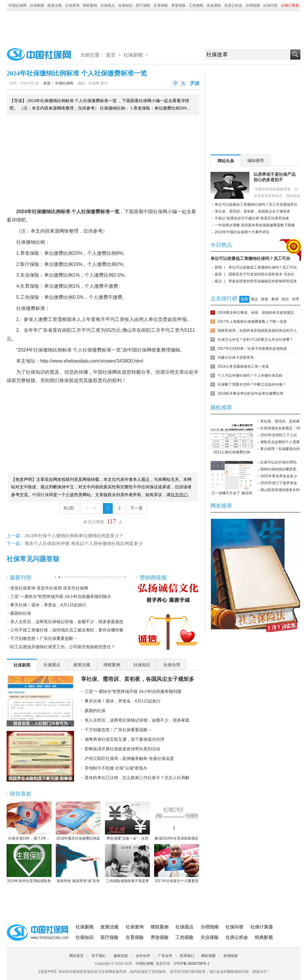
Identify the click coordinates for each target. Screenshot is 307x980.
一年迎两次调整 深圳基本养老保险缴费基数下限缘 (255, 225)
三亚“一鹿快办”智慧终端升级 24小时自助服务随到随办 (61, 596)
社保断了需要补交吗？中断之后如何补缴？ (252, 384)
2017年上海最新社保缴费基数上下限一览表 (252, 322)
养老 (25, 253)
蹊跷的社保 (21, 613)
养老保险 (178, 5)
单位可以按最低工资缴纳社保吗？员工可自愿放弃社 (256, 205)
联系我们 (187, 956)
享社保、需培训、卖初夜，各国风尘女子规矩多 (138, 679)
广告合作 (165, 956)
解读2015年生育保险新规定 (177, 821)
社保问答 (270, 5)
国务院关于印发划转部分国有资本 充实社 (261, 274)
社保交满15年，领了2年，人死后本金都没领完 (29, 821)
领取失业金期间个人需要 (280, 442)
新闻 (218, 267)
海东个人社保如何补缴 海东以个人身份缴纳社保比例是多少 (84, 543)
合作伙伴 (143, 956)
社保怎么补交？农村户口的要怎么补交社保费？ (255, 340)
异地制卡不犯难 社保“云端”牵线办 (116, 768)
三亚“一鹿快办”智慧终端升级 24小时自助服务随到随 (133, 691)
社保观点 (108, 5)
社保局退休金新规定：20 (280, 428)
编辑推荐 (256, 160)
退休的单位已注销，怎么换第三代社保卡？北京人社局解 (137, 778)
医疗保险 (143, 5)
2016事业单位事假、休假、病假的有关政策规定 (256, 313)
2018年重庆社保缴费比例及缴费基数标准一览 (78, 821)
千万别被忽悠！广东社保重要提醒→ (44, 638)
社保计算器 (262, 927)
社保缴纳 (26, 242)
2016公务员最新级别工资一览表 (243, 366)
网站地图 (208, 956)
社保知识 (125, 5)
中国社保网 (17, 5)
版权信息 (121, 956)
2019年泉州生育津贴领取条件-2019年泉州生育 (29, 864)
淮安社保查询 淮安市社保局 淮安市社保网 (49, 588)
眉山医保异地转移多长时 (280, 490)
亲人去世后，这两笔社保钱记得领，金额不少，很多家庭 (137, 720)
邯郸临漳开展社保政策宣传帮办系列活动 (122, 749)
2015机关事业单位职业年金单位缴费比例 (250, 393)
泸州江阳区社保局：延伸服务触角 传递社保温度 (129, 758)
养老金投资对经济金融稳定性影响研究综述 (263, 281)
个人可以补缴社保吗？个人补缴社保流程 (250, 375)
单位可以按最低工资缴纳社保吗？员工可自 (250, 258)
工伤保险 (196, 5)
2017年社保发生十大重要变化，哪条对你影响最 (177, 864)
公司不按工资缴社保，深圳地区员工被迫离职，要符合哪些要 (67, 630)
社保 (37, 212)
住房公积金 (233, 5)
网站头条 (226, 161)
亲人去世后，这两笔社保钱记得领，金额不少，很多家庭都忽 (67, 622)
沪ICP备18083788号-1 (192, 964)
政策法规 (55, 5)
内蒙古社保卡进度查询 (236, 358)
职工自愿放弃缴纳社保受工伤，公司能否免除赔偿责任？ (63, 647)
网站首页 (76, 956)
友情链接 (231, 956)
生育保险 (161, 5)
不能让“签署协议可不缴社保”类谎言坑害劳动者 (252, 218)
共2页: (69, 508)
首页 (111, 55)
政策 (218, 274)
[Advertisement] (153, 28)
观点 (218, 281)
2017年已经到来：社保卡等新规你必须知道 (252, 349)
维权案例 (90, 5)
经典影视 (264, 937)
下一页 (136, 508)
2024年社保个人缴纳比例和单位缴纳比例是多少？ (74, 536)
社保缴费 (91, 212)
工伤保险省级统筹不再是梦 (127, 864)
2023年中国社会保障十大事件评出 (242, 232)
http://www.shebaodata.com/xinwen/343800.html (92, 361)
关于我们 (99, 956)
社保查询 (72, 5)
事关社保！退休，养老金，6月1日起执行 (48, 605)
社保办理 (172, 665)
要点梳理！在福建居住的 (280, 449)
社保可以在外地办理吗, (279, 462)
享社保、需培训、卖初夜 (280, 421)
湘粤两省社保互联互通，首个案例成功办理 (124, 739)
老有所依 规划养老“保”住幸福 (78, 864)
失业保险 (214, 5)
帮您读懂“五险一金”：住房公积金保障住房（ (127, 821)
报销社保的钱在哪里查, (279, 469)
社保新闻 (37, 5)
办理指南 (253, 5)
